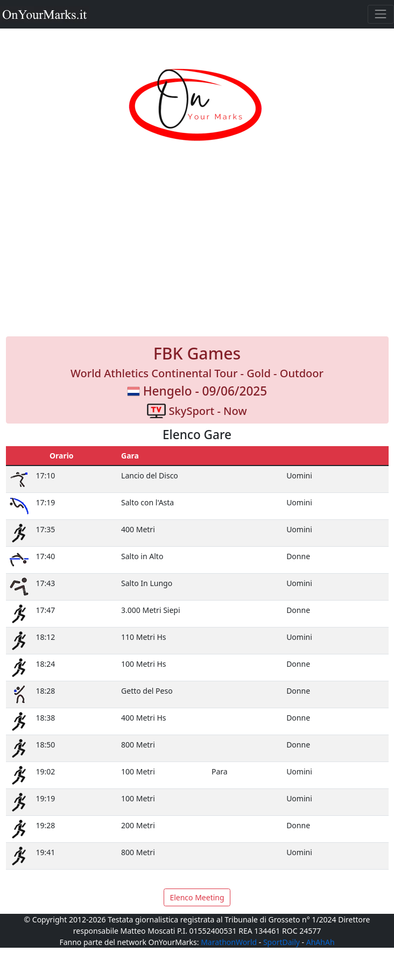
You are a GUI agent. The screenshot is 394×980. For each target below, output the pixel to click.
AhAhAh (321, 942)
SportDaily (282, 942)
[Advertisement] (197, 251)
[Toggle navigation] (381, 14)
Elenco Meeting (197, 897)
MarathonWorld (229, 942)
